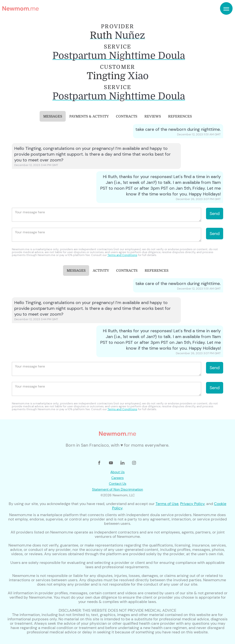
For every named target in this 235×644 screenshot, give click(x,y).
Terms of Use (167, 504)
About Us (117, 472)
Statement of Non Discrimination (117, 489)
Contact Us (118, 484)
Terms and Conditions (122, 255)
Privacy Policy (192, 504)
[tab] (53, 116)
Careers (117, 478)
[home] (21, 8)
